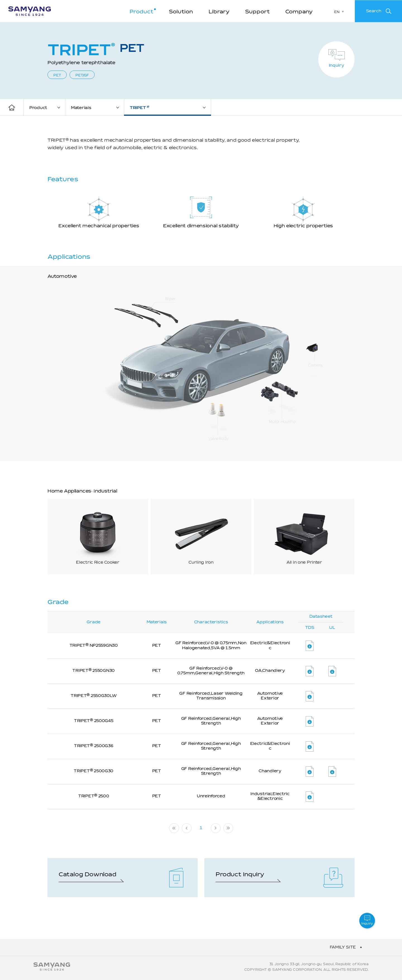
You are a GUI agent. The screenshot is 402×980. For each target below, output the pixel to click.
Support (257, 12)
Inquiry (337, 66)
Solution (181, 12)
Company (299, 12)
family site (343, 947)
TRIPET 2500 (94, 796)
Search (374, 11)
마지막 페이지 (228, 828)
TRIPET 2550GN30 (94, 671)
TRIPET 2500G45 (94, 721)
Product (141, 12)
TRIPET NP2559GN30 (94, 646)
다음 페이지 (216, 828)
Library (219, 12)
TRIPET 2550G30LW (94, 696)
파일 (310, 646)
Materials (81, 108)
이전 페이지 (187, 828)
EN (337, 12)
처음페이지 (174, 828)
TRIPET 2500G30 (94, 771)
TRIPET (139, 108)
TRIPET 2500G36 (94, 746)
